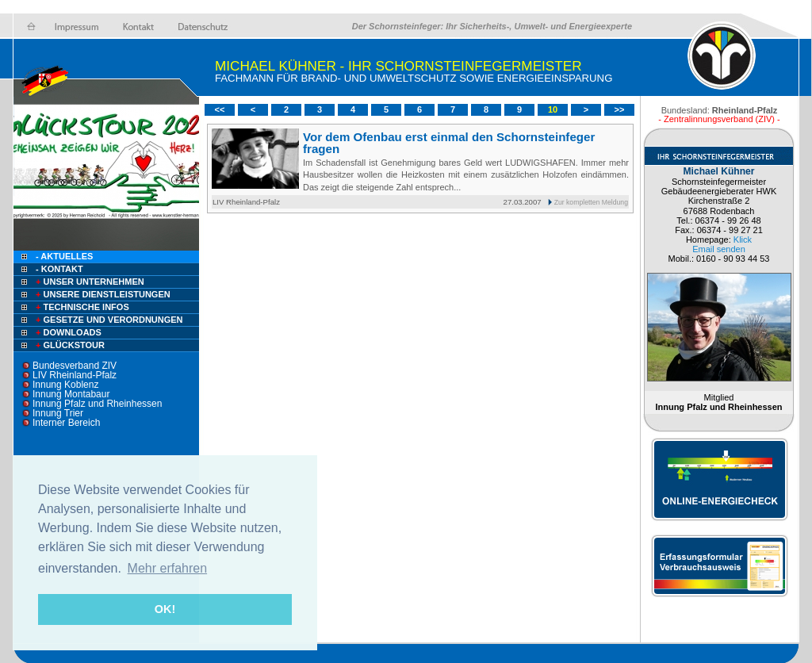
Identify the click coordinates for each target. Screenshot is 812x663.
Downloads (67, 332)
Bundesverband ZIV (75, 366)
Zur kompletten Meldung (591, 202)
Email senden (719, 249)
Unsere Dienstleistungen (102, 294)
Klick (743, 240)
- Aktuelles (63, 256)
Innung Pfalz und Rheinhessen (97, 404)
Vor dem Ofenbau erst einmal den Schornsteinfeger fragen (449, 143)
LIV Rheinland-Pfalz (75, 375)
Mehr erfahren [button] (168, 568)
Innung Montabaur (71, 394)
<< (220, 109)
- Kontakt (58, 269)
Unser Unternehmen (89, 282)
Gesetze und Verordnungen (108, 320)
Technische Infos (81, 307)
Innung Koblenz (65, 385)
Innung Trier (58, 413)
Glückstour (69, 345)
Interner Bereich (66, 423)
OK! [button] (165, 609)
